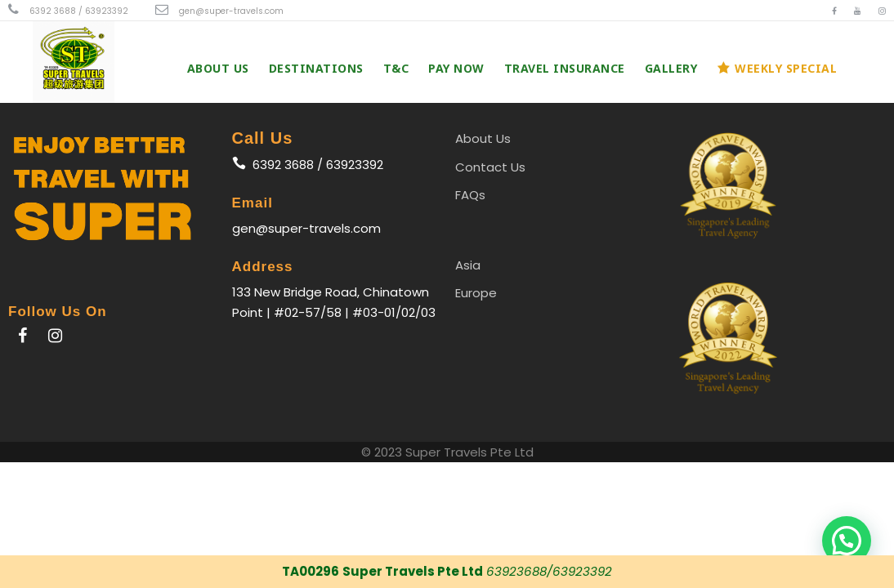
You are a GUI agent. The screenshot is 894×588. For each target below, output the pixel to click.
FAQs (470, 195)
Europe (476, 293)
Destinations (316, 68)
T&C (396, 68)
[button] (847, 541)
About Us (218, 68)
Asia (468, 265)
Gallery (671, 68)
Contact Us (490, 167)
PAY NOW (456, 68)
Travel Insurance (565, 68)
